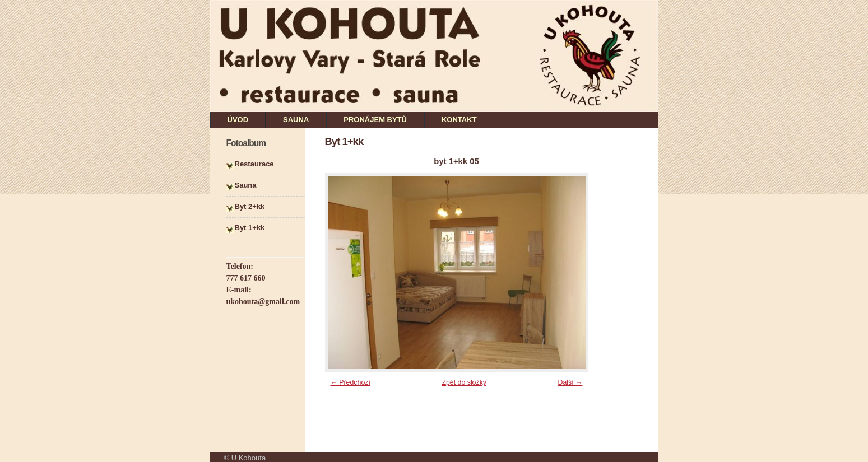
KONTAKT (459, 120)
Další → (570, 382)
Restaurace (254, 164)
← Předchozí (351, 382)
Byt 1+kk (250, 228)
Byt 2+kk (250, 206)
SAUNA (296, 120)
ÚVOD (238, 120)
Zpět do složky (464, 382)
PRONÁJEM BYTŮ (375, 120)
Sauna (246, 185)
